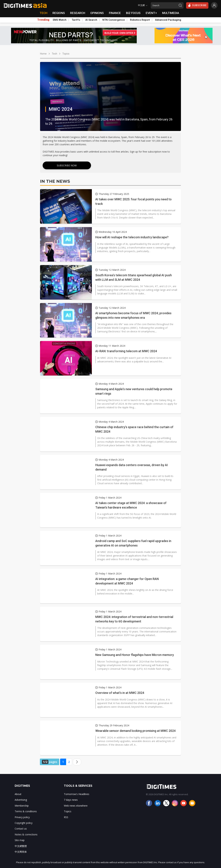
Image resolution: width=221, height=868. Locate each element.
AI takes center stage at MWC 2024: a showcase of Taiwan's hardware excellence (131, 505)
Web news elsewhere (76, 806)
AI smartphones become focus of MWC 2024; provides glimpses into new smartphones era (133, 315)
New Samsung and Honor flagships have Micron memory (135, 655)
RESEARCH (78, 13)
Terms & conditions (26, 811)
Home (43, 54)
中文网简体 (21, 852)
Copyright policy (24, 823)
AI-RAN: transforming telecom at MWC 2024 (126, 351)
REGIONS (59, 13)
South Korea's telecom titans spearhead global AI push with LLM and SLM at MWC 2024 (134, 277)
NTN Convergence (114, 20)
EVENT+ (151, 13)
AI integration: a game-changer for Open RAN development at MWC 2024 (127, 581)
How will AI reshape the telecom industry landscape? (132, 237)
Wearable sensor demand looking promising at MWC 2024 (135, 731)
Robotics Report (140, 20)
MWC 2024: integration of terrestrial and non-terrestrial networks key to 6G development (134, 619)
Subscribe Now (67, 165)
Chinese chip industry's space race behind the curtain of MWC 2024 (134, 429)
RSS (66, 817)
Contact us (21, 829)
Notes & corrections (26, 834)
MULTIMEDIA (171, 13)
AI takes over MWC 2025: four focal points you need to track (133, 201)
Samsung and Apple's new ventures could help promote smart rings (134, 391)
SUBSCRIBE (197, 5)
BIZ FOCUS (133, 13)
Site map (20, 840)
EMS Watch (60, 20)
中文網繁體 (21, 846)
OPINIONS (97, 13)
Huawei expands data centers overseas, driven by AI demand (132, 467)
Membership (22, 806)
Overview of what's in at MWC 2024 (120, 693)
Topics (66, 54)
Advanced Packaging (168, 20)
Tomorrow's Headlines (77, 794)
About (18, 794)
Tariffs (76, 20)
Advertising (21, 800)
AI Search (91, 20)
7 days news (71, 800)
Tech (54, 54)
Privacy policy (22, 817)
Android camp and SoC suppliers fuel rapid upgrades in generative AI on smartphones (133, 543)
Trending (43, 20)
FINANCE (115, 13)
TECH (43, 13)
